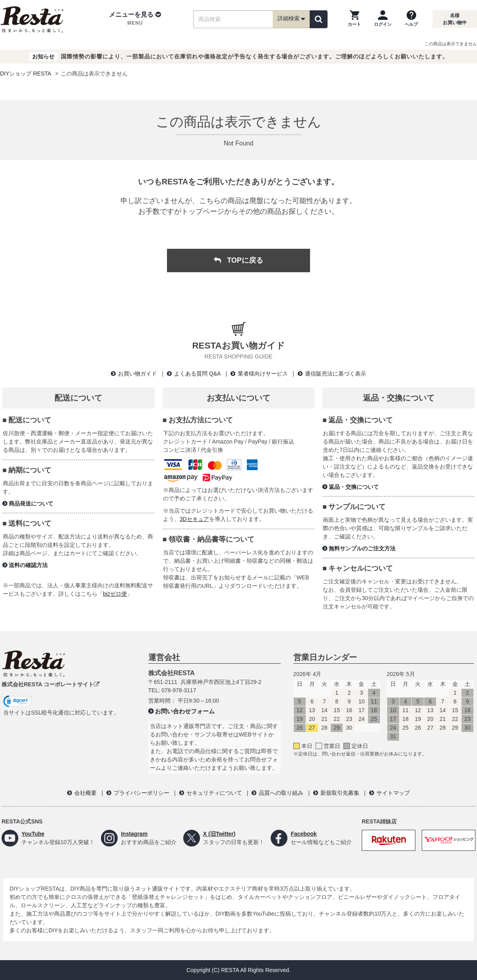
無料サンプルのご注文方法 (362, 548)
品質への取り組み (281, 793)
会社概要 (85, 793)
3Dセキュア (194, 519)
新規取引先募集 (340, 793)
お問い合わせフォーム (185, 711)
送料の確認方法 (28, 565)
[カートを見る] (354, 19)
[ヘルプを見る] (411, 19)
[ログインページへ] (383, 19)
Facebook (303, 834)
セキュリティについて (214, 793)
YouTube (33, 834)
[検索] (319, 19)
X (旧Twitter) (219, 834)
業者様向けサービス (263, 374)
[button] (135, 19)
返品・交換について (354, 487)
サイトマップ (393, 793)
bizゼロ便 (115, 594)
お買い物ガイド (138, 374)
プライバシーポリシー (142, 793)
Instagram (134, 834)
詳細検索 (291, 19)
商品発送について (31, 504)
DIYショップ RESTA (26, 74)
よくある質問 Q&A (197, 374)
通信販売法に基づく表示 (335, 374)
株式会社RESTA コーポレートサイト (50, 684)
